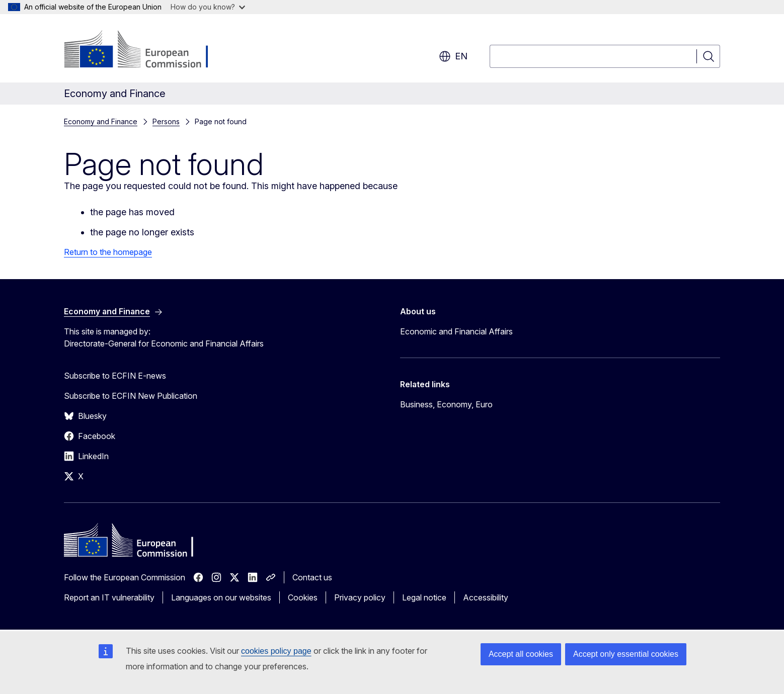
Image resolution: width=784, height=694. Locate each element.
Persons (166, 121)
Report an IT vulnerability (109, 597)
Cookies (303, 597)
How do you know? (208, 7)
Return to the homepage (108, 252)
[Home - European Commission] (145, 50)
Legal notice (424, 597)
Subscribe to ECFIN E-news (115, 376)
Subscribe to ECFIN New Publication (131, 396)
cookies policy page (276, 651)
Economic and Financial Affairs (456, 331)
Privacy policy (360, 597)
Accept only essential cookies (626, 654)
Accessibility (486, 597)
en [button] (453, 56)
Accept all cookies (521, 654)
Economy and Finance (101, 121)
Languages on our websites (221, 597)
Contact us (312, 577)
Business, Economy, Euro (446, 404)
